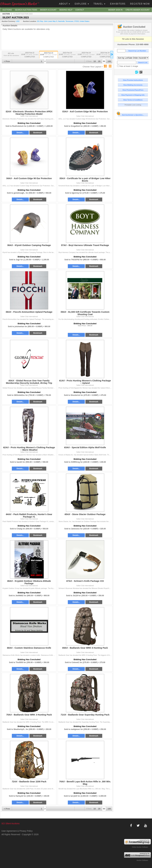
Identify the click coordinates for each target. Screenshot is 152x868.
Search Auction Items (26, 10)
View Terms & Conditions (133, 100)
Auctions (7, 10)
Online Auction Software (140, 847)
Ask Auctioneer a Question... (131, 114)
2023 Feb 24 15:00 (105, 55)
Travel (99, 4)
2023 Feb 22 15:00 (30, 55)
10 (95, 61)
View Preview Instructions (133, 80)
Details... (20, 133)
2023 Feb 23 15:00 (49, 55)
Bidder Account (48, 10)
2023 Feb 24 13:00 (86, 55)
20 (99, 61)
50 (104, 61)
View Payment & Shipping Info (133, 95)
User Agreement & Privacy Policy (17, 831)
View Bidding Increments (133, 85)
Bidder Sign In (115, 10)
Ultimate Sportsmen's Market (20, 4)
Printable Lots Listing (133, 105)
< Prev (7, 61)
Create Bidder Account (138, 10)
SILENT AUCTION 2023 (24, 14)
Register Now (140, 4)
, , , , (63, 21)
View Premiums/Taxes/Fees (133, 90)
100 (109, 61)
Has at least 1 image (128, 66)
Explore (82, 4)
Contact (80, 10)
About (64, 4)
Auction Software (142, 860)
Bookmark (38, 133)
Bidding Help (66, 10)
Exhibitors (118, 4)
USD (18, 21)
